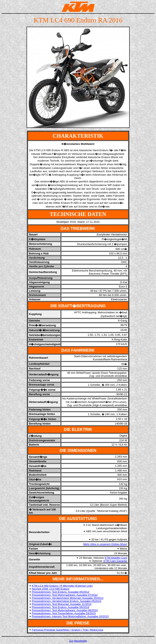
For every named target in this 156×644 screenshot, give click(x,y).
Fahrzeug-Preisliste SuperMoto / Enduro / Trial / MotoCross (67, 630)
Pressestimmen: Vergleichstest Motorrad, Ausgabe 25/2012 (67, 598)
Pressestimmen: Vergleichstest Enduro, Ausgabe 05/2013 (66, 601)
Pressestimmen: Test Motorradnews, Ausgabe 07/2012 (65, 595)
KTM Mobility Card (116, 558)
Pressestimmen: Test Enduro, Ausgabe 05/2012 (60, 592)
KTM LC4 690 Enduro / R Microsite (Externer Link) (62, 586)
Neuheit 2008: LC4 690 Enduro (51, 589)
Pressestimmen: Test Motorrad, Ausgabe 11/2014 (62, 604)
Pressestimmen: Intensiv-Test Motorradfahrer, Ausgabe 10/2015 (70, 616)
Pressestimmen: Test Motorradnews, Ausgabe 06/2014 (65, 610)
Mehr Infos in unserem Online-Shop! (105, 544)
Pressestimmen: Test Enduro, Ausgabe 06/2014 (60, 607)
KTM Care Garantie (115, 561)
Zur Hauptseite (78, 641)
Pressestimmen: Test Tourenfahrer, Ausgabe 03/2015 (64, 613)
